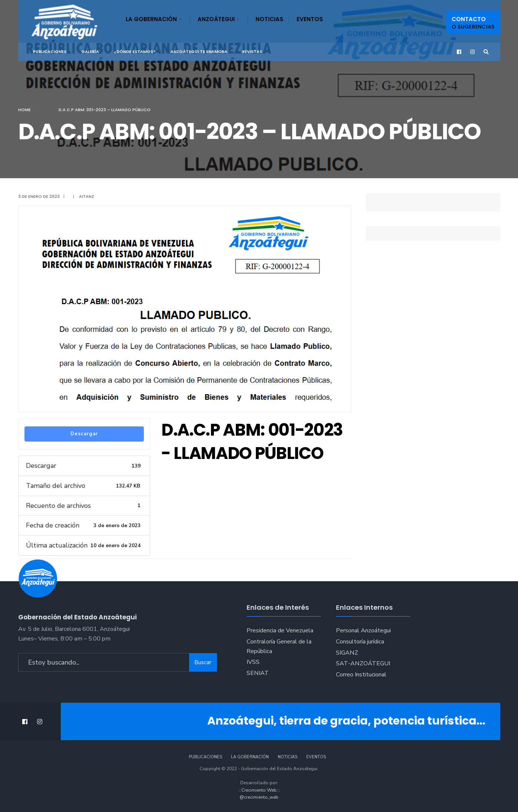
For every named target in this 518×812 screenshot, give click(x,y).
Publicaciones (50, 51)
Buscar (203, 662)
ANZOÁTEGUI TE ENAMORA (199, 51)
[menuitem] (158, 18)
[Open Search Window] (486, 52)
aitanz (87, 196)
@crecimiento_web (259, 797)
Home (24, 110)
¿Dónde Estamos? (135, 51)
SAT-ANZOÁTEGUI (363, 663)
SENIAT (258, 673)
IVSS (253, 662)
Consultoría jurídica (360, 642)
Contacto (473, 23)
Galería (90, 51)
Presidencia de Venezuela (280, 630)
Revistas (252, 51)
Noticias (269, 19)
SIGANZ (347, 653)
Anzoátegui (216, 19)
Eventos (310, 19)
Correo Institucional (361, 675)
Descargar (84, 434)
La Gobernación (151, 19)
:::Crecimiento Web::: (259, 790)
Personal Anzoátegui (363, 630)
